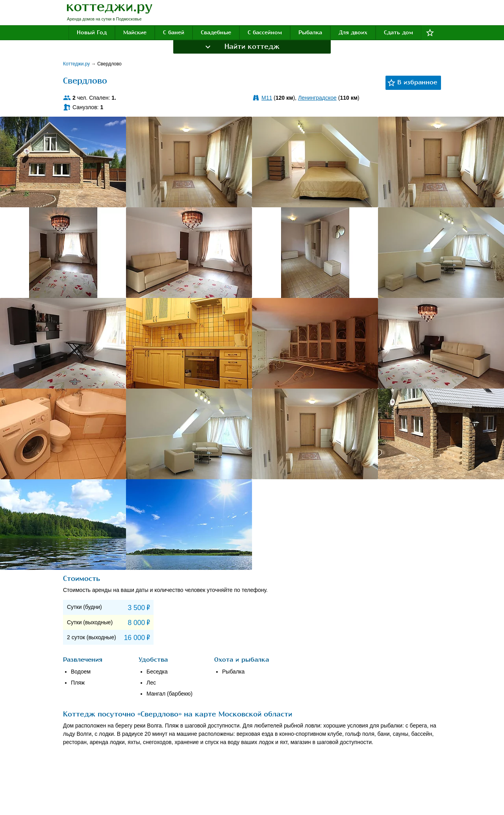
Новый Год (92, 33)
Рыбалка (310, 33)
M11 (267, 98)
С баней (174, 33)
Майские (135, 33)
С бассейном (265, 33)
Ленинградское (317, 98)
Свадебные (216, 33)
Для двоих (353, 33)
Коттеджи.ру (77, 64)
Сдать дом (398, 33)
